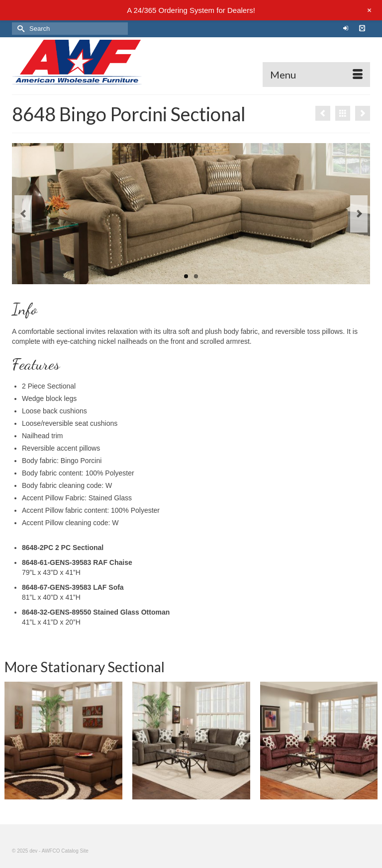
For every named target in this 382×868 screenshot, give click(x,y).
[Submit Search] (19, 29)
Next (359, 214)
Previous (23, 214)
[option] (191, 741)
